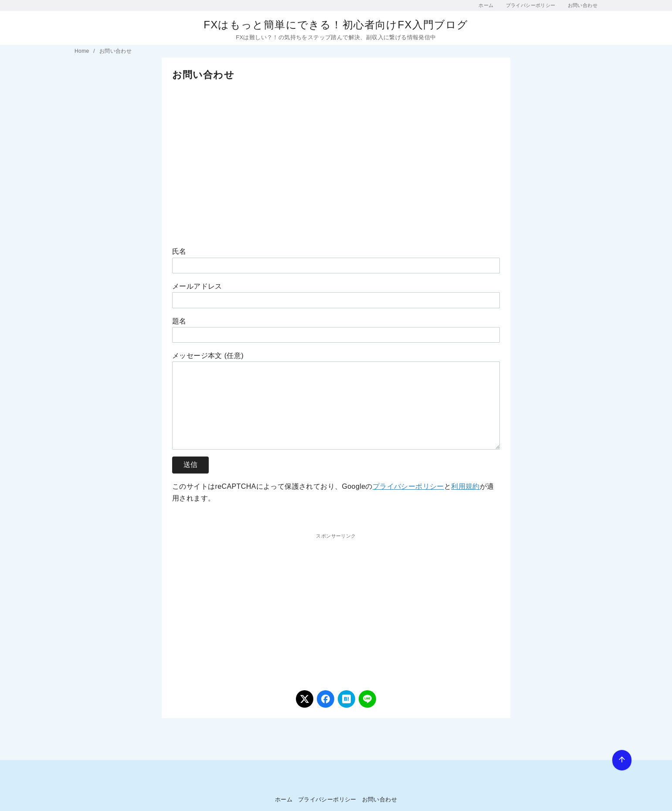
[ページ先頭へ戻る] (622, 760)
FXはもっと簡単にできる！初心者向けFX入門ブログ (336, 25)
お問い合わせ (583, 5)
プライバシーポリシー (531, 5)
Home (83, 51)
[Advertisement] (336, 157)
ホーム (486, 5)
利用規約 (465, 486)
